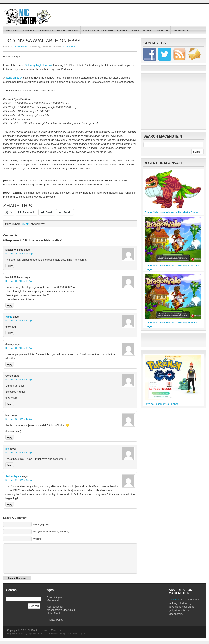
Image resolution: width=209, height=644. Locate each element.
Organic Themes (36, 634)
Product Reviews (68, 30)
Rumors (122, 30)
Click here (175, 600)
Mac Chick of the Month (98, 30)
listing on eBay (14, 78)
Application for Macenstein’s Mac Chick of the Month (61, 610)
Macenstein (28, 17)
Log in (82, 634)
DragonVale (180, 30)
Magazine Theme (16, 634)
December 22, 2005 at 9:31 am (19, 480)
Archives (12, 30)
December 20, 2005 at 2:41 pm (19, 321)
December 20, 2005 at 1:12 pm (19, 281)
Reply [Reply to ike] (10, 465)
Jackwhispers (13, 476)
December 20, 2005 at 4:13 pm (19, 453)
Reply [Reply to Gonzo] (10, 404)
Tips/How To (45, 30)
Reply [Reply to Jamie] (10, 333)
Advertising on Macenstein (55, 599)
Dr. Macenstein (21, 46)
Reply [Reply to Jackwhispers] (10, 504)
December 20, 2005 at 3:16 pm (19, 380)
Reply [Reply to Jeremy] (10, 364)
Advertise (162, 30)
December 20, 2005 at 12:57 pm (20, 254)
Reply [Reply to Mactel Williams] (10, 266)
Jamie (9, 317)
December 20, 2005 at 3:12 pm (19, 348)
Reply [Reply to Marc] (10, 437)
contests (28, 30)
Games (135, 30)
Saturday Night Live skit (39, 65)
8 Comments (69, 46)
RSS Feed (72, 634)
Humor (147, 30)
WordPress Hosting (55, 634)
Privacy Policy (55, 620)
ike (7, 449)
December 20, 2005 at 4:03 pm (19, 419)
